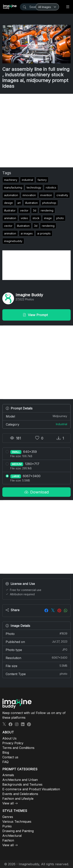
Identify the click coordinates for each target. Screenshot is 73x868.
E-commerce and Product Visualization (31, 789)
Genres (8, 817)
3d (35, 210)
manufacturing (13, 187)
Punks (7, 826)
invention (46, 195)
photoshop (49, 203)
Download (36, 492)
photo (60, 218)
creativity (62, 195)
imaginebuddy (13, 241)
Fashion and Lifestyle (18, 799)
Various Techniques (17, 821)
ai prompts (44, 233)
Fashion (8, 840)
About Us (9, 738)
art (19, 203)
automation (11, 195)
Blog (6, 752)
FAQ (5, 762)
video (24, 218)
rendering (47, 210)
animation (10, 218)
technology (34, 187)
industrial (27, 180)
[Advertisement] (36, 131)
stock (36, 218)
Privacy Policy (13, 743)
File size (36, 666)
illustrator (10, 210)
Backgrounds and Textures (22, 784)
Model (36, 416)
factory (42, 180)
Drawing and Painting (18, 831)
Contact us (10, 757)
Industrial (62, 424)
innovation (29, 195)
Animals (8, 775)
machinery (11, 180)
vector (24, 210)
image (48, 218)
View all (8, 803)
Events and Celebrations (20, 794)
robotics (51, 187)
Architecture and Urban (20, 780)
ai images (27, 233)
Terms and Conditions (18, 748)
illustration (31, 203)
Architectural (12, 836)
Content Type (36, 674)
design (8, 203)
